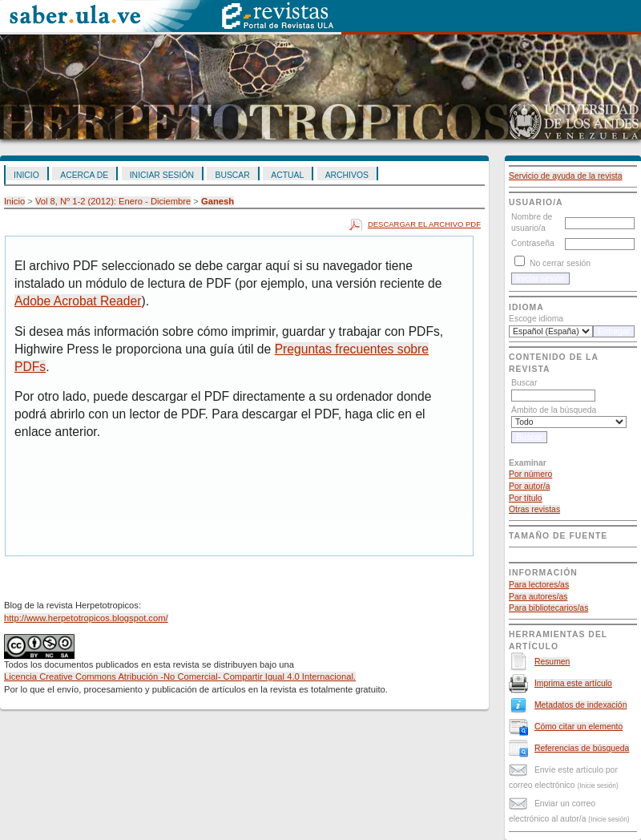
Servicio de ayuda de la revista (566, 176)
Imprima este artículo (573, 683)
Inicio (26, 175)
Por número (530, 474)
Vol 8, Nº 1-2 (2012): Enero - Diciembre (113, 201)
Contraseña (533, 243)
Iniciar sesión (162, 175)
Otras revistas (534, 509)
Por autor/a (529, 486)
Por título (526, 498)
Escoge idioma (536, 319)
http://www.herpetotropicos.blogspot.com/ (86, 618)
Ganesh (218, 201)
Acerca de (84, 175)
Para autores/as (538, 597)
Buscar (232, 175)
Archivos (347, 175)
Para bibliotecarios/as (548, 608)
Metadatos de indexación (581, 705)
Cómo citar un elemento (579, 727)
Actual (287, 175)
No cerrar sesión (560, 263)
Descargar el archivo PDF (424, 224)
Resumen (552, 662)
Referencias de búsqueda (582, 748)
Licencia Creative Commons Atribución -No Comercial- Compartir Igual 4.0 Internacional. (180, 676)
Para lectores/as (539, 585)
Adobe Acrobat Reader (78, 301)
